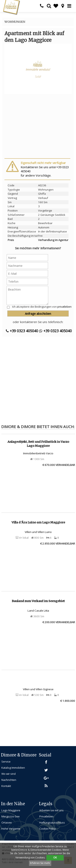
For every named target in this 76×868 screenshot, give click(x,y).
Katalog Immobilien (13, 768)
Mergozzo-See (11, 816)
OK (55, 858)
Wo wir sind (9, 774)
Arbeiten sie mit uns (51, 810)
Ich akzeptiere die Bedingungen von (42, 307)
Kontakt (6, 786)
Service (6, 762)
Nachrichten (9, 780)
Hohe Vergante (11, 829)
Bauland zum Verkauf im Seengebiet (38, 601)
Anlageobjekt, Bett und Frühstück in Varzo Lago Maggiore (38, 444)
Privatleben (46, 816)
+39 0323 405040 (22, 331)
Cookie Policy (48, 829)
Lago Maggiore (11, 810)
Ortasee (7, 822)
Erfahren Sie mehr (40, 863)
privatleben (64, 307)
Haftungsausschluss (52, 822)
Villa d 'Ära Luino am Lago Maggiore (38, 522)
